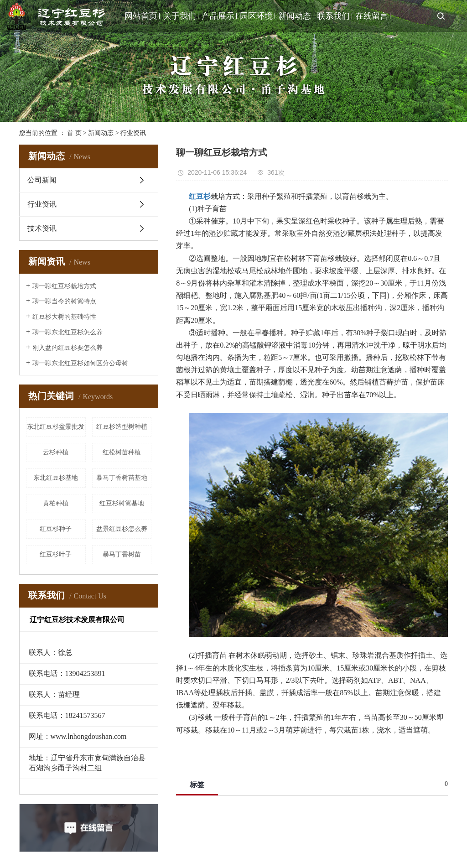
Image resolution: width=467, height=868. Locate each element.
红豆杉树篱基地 (122, 503)
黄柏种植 (56, 503)
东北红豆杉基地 (56, 478)
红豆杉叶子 (56, 554)
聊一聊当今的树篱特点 (64, 301)
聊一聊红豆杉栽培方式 (64, 286)
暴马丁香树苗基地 (122, 478)
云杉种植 (56, 452)
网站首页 (141, 16)
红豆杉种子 (56, 529)
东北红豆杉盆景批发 (56, 427)
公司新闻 (42, 180)
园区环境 (256, 16)
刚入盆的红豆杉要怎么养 (67, 348)
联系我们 (333, 16)
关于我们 (180, 16)
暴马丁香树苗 (122, 554)
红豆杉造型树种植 (122, 427)
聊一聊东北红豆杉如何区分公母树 (80, 363)
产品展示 (218, 16)
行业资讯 (133, 133)
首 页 (74, 133)
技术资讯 (42, 228)
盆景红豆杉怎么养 (122, 529)
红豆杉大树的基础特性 (64, 317)
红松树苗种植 (122, 452)
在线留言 (372, 16)
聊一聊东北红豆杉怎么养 (67, 332)
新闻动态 (295, 16)
